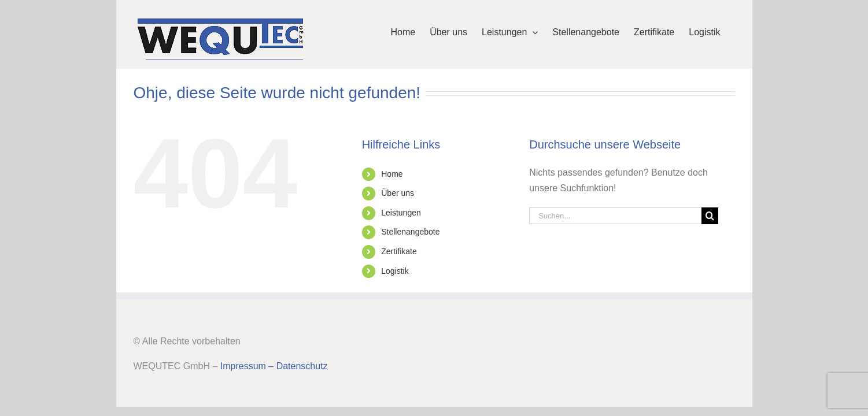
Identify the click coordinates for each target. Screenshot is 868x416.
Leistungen (401, 213)
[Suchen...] (615, 216)
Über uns (398, 193)
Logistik (395, 271)
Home (392, 174)
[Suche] (710, 216)
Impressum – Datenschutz (274, 366)
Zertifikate (399, 251)
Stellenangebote (410, 232)
